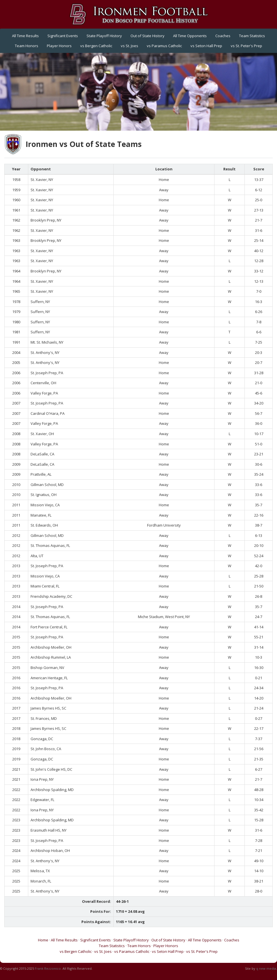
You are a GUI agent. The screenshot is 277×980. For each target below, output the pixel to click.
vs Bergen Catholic (96, 46)
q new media (266, 968)
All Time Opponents (190, 36)
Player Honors (59, 46)
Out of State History (147, 36)
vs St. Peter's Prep (246, 46)
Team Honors (27, 46)
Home (43, 940)
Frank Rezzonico (48, 968)
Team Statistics (252, 36)
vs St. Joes (130, 46)
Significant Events (63, 36)
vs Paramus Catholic (164, 46)
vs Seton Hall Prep (206, 46)
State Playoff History (104, 36)
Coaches (223, 36)
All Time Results (25, 36)
